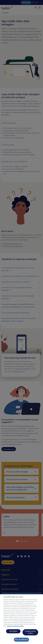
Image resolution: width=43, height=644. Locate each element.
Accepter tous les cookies (30, 632)
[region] (21, 619)
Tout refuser (13, 631)
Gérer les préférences (21, 640)
